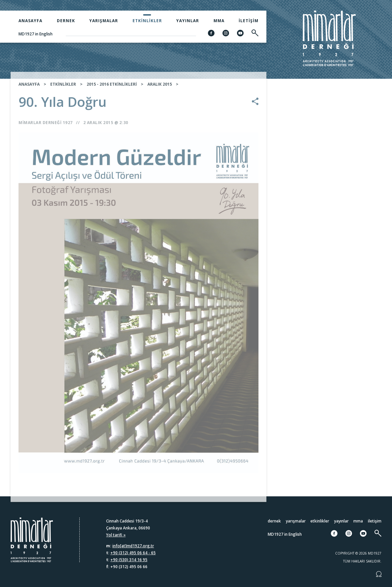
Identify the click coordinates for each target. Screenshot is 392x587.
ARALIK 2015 (160, 89)
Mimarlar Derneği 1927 (46, 127)
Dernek (66, 21)
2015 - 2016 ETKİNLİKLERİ (112, 89)
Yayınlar (188, 21)
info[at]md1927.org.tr (133, 546)
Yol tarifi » (116, 535)
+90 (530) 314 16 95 (129, 560)
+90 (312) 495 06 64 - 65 (133, 553)
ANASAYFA (29, 89)
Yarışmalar (104, 21)
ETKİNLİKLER (63, 89)
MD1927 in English (36, 34)
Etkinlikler (147, 21)
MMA (219, 21)
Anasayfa (30, 21)
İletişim (249, 21)
